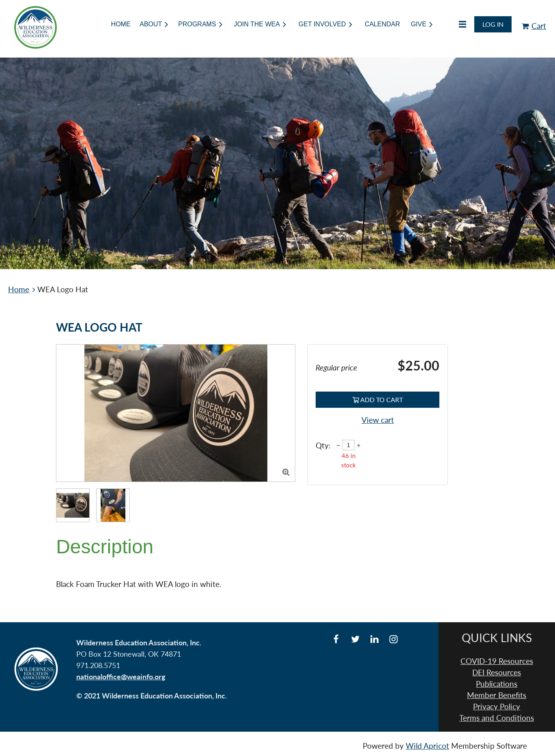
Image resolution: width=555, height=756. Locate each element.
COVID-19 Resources (497, 661)
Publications (497, 684)
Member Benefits (497, 695)
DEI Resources (497, 672)
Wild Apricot (427, 746)
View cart (378, 420)
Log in (493, 24)
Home (19, 289)
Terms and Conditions (497, 718)
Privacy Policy (497, 707)
